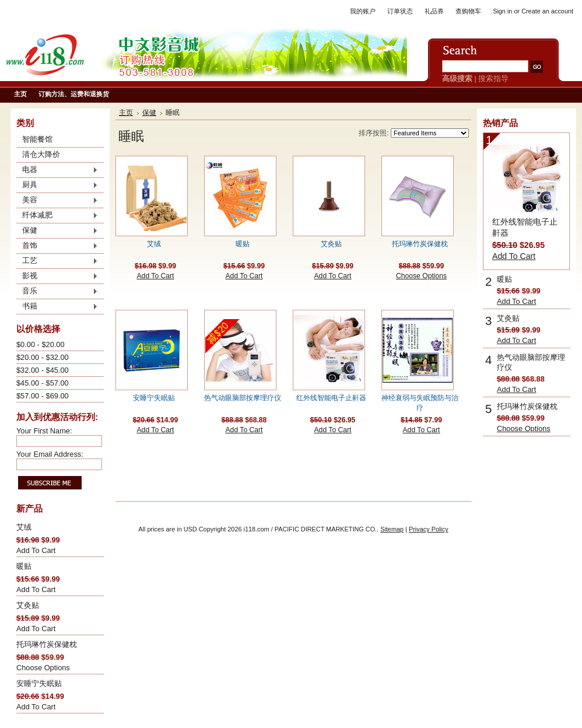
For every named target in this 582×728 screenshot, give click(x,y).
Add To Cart (36, 550)
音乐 (57, 292)
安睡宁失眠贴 (39, 683)
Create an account (547, 11)
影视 (57, 276)
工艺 (57, 261)
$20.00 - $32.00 (43, 357)
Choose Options (43, 668)
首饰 (57, 246)
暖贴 (24, 566)
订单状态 (400, 11)
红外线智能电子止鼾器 (331, 398)
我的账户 (363, 11)
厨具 (57, 185)
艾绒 (24, 527)
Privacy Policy (429, 529)
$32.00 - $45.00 (43, 370)
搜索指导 (493, 78)
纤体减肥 (57, 216)
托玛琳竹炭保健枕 (47, 644)
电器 (57, 170)
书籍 (57, 307)
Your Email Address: (50, 454)
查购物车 (468, 11)
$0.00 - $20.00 (41, 344)
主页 (126, 113)
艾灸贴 (28, 605)
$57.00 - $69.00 (43, 396)
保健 (57, 231)
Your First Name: (44, 431)
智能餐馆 (37, 139)
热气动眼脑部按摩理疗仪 (243, 398)
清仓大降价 (41, 154)
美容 (57, 201)
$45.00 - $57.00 (43, 383)
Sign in (502, 11)
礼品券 (434, 11)
